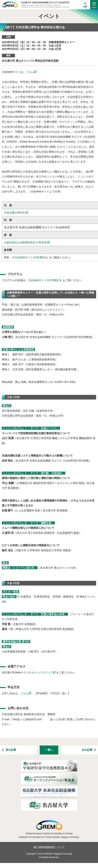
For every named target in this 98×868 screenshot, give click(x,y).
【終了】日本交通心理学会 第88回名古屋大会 (34, 27)
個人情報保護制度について (49, 847)
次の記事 (89, 750)
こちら (31, 72)
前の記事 (9, 750)
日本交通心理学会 (16, 213)
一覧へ (49, 750)
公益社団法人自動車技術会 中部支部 (27, 242)
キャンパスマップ (44, 672)
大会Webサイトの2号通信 (31, 257)
